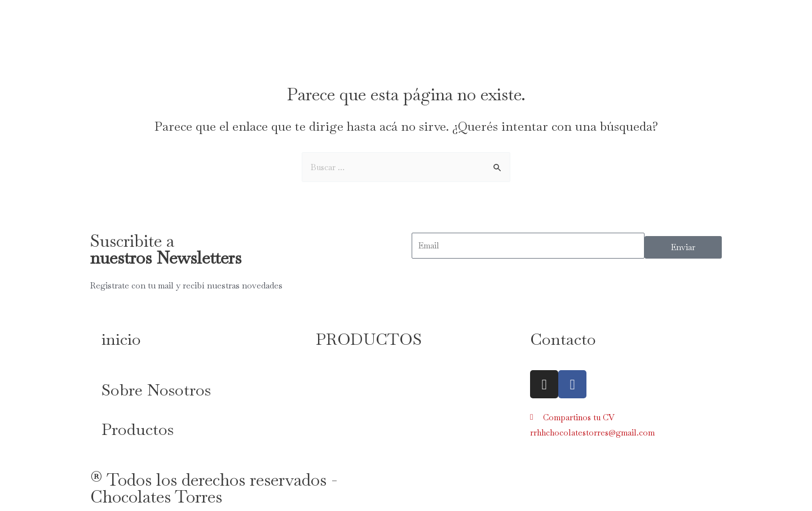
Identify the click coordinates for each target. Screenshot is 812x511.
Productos (138, 429)
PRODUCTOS (371, 339)
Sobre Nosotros (158, 390)
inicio (121, 339)
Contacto (563, 339)
